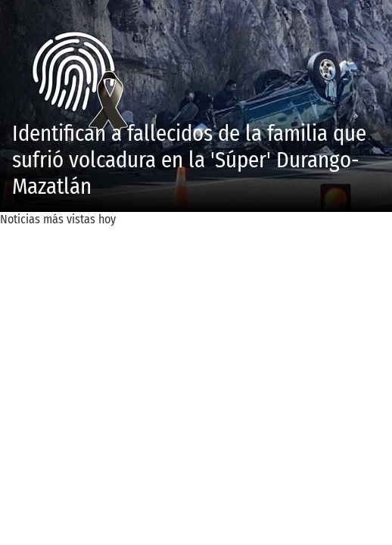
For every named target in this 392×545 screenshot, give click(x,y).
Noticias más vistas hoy (58, 219)
